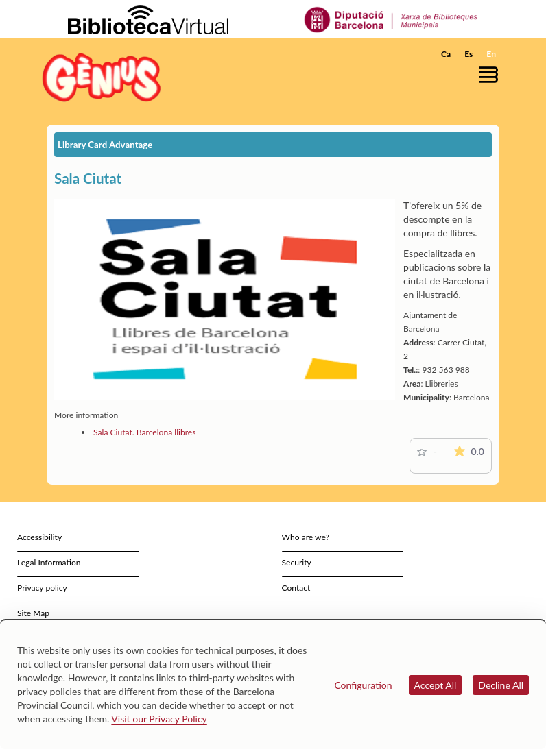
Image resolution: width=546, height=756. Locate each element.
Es (468, 54)
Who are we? (306, 537)
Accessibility (39, 537)
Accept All (436, 685)
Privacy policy (42, 588)
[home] (102, 77)
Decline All (501, 685)
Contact (296, 588)
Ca (446, 54)
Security (297, 562)
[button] (492, 74)
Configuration (363, 685)
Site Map (33, 613)
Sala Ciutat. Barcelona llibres (144, 432)
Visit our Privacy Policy (159, 719)
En (491, 54)
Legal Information (49, 562)
